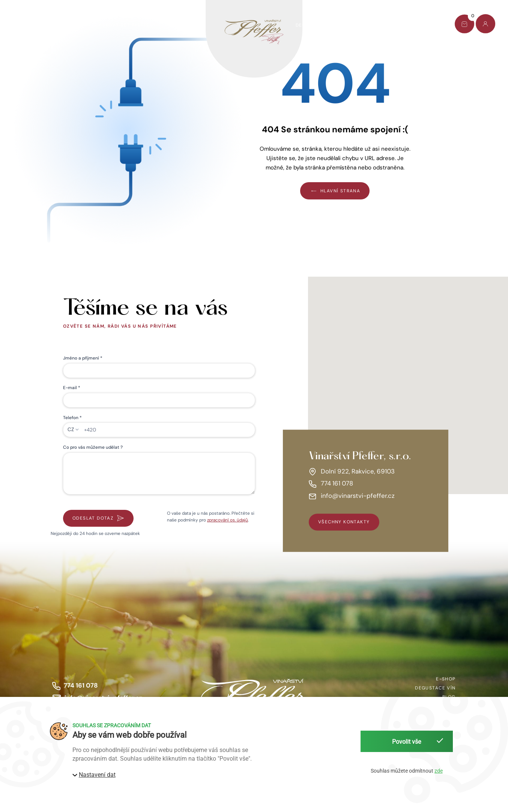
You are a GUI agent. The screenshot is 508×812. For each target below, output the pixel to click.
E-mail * (72, 388)
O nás (360, 25)
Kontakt (424, 25)
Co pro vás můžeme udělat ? (93, 447)
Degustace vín (316, 25)
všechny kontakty (344, 522)
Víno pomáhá (187, 25)
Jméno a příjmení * (83, 358)
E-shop (23, 25)
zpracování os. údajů (228, 520)
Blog (390, 25)
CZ (71, 429)
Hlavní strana (335, 191)
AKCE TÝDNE (64, 25)
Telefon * (72, 418)
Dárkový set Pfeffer (124, 25)
